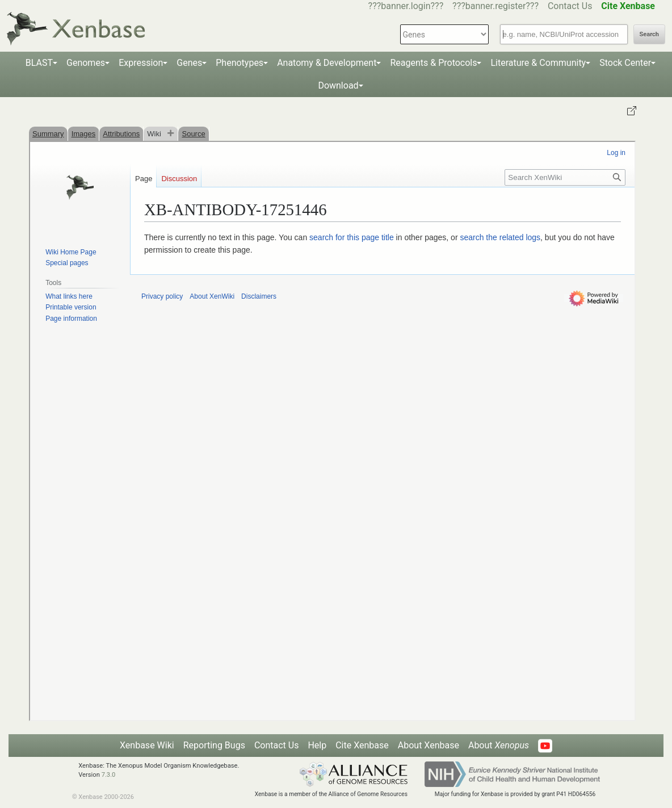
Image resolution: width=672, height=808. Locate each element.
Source (193, 134)
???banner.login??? (406, 6)
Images (84, 134)
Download (338, 85)
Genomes (86, 63)
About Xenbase (429, 745)
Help (317, 745)
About (499, 745)
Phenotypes (240, 63)
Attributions (121, 134)
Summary (48, 134)
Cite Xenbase (362, 745)
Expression (141, 63)
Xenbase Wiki (147, 745)
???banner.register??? (495, 6)
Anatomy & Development (327, 63)
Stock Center (625, 63)
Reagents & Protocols (433, 63)
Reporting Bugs (214, 745)
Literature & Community (538, 63)
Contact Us (570, 6)
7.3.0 (109, 775)
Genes (189, 63)
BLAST (39, 63)
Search (649, 34)
